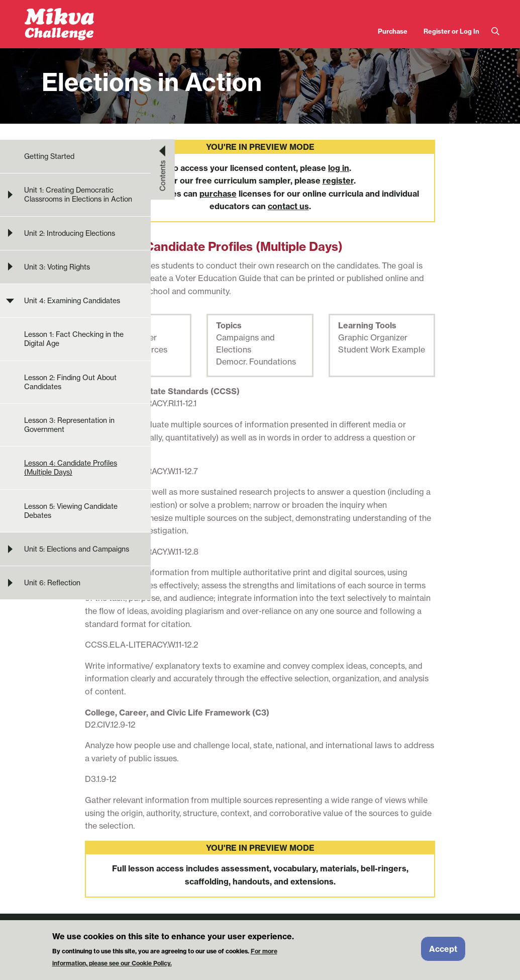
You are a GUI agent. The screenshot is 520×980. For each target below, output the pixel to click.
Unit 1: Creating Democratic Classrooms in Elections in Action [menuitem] (78, 195)
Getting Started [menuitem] (49, 156)
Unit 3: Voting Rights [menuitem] (57, 267)
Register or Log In (451, 31)
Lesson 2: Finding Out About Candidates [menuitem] (70, 382)
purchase (218, 194)
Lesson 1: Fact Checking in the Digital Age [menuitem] (74, 339)
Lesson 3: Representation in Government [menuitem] (69, 425)
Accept (443, 952)
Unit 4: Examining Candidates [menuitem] (72, 301)
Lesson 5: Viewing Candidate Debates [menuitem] (71, 511)
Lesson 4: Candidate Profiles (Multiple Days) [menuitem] (71, 468)
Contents (163, 175)
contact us (288, 206)
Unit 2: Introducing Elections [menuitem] (70, 233)
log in (339, 168)
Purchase (393, 31)
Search (495, 31)
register (338, 181)
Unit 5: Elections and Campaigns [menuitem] (77, 549)
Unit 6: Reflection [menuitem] (52, 583)
